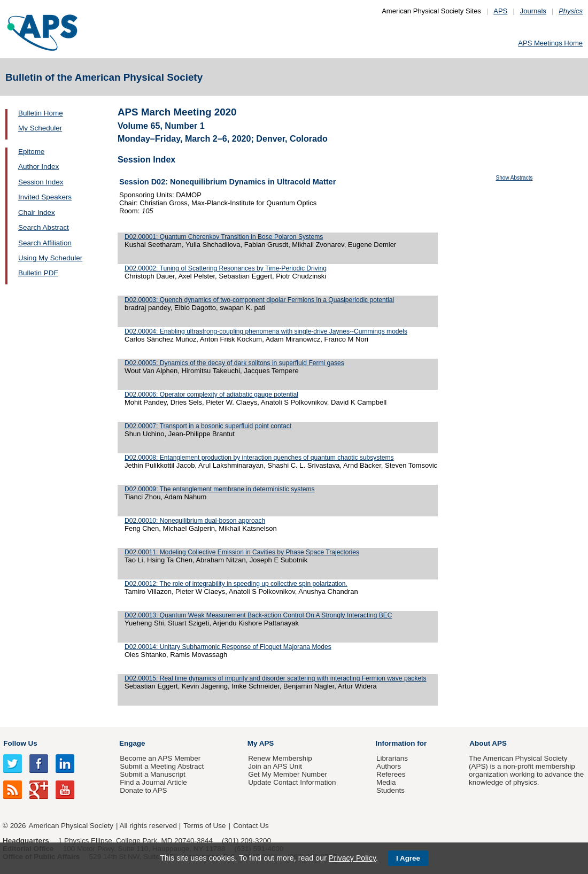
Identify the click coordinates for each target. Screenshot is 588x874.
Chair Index (37, 212)
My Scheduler (40, 128)
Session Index (41, 182)
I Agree (408, 858)
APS (500, 11)
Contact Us (251, 826)
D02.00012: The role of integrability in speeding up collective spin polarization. (236, 584)
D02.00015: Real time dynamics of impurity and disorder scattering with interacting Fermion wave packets (276, 678)
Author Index (38, 167)
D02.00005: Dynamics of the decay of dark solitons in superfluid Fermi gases (234, 363)
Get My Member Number (288, 774)
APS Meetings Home (550, 43)
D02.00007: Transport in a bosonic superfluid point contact (208, 426)
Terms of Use (204, 826)
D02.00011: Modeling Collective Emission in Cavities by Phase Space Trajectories (242, 552)
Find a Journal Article (153, 782)
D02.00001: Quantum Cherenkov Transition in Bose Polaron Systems (224, 237)
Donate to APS (143, 790)
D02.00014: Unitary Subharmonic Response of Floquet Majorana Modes (228, 647)
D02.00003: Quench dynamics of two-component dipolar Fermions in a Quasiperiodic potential (259, 300)
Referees (391, 774)
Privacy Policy (352, 858)
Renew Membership (280, 758)
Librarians (392, 758)
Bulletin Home (41, 113)
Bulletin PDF (38, 273)
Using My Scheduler (50, 258)
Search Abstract (44, 227)
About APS (488, 743)
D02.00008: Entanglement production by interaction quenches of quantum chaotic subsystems (259, 458)
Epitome (31, 152)
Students (390, 790)
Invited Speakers (45, 197)
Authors (389, 766)
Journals (533, 11)
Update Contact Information (292, 782)
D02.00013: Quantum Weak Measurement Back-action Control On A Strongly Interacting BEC (258, 615)
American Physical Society (71, 826)
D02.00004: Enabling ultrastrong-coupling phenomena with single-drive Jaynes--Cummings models (266, 331)
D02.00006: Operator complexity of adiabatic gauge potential (211, 395)
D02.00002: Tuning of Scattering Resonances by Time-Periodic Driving (226, 268)
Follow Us (20, 743)
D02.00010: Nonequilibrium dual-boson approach (195, 521)
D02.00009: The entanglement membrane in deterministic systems (220, 489)
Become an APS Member (160, 758)
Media (386, 782)
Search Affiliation (45, 243)
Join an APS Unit (275, 766)
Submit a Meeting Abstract (162, 766)
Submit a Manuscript (152, 774)
